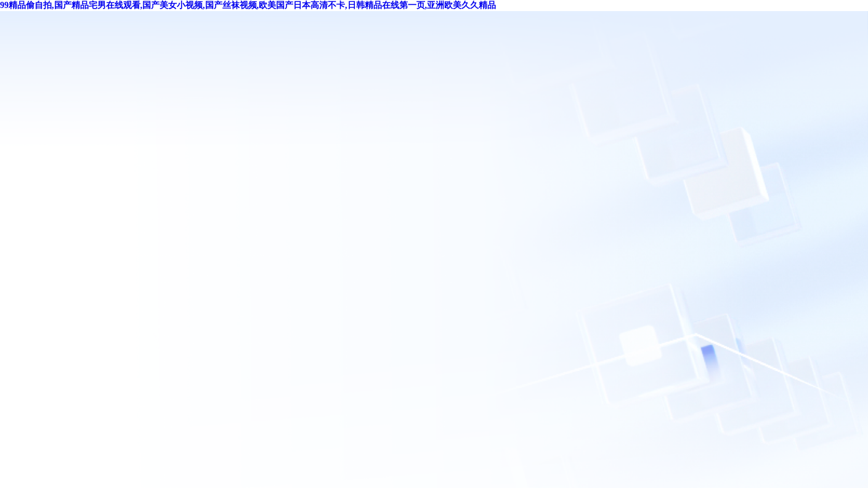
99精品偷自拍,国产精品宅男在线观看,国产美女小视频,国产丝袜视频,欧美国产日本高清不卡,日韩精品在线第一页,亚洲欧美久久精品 (248, 5)
